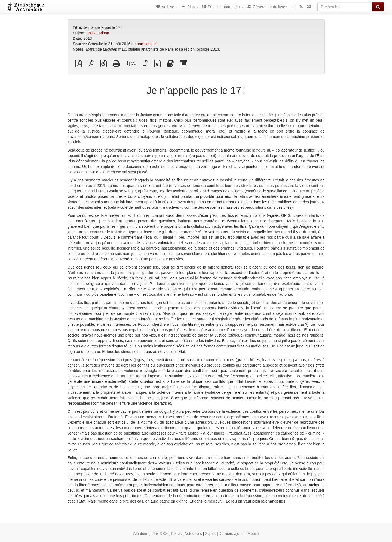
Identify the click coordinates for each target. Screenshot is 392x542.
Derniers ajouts (231, 534)
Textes (176, 534)
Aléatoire (141, 534)
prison (104, 33)
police (92, 33)
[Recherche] (345, 7)
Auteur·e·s (193, 534)
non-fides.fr (146, 44)
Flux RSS (159, 534)
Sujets (210, 534)
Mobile (253, 534)
